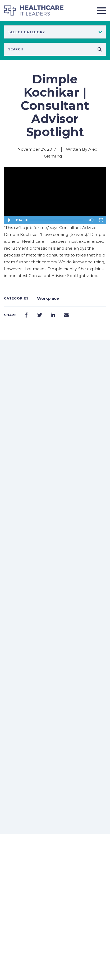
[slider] (55, 220)
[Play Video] (9, 220)
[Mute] (91, 220)
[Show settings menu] (101, 220)
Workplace (48, 298)
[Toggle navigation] (99, 10)
